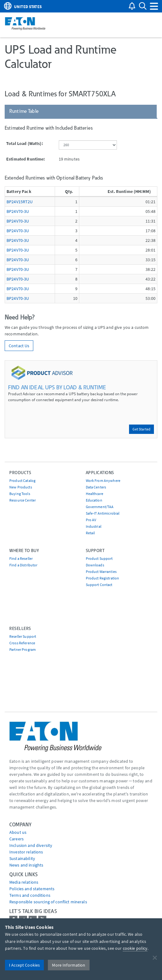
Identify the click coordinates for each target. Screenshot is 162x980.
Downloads (95, 565)
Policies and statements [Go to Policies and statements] (32, 889)
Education (94, 500)
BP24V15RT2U (20, 202)
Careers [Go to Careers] (16, 839)
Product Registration (103, 578)
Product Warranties (101, 572)
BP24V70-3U (18, 211)
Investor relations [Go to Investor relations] (26, 852)
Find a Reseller (21, 558)
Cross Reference (22, 643)
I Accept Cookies (24, 965)
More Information (69, 965)
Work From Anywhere (103, 480)
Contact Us (19, 346)
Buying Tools (20, 494)
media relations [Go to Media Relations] (24, 882)
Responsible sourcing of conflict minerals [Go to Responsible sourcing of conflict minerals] (48, 902)
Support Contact (99, 585)
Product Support (99, 558)
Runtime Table (24, 111)
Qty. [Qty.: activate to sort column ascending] (69, 191)
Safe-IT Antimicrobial (103, 513)
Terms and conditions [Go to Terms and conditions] (30, 895)
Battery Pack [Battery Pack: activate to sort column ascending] (19, 191)
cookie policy (135, 948)
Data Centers (96, 487)
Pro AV (91, 520)
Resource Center (23, 500)
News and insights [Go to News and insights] (26, 865)
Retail (90, 533)
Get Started (141, 429)
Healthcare (95, 494)
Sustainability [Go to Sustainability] (22, 858)
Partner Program (23, 649)
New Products (21, 487)
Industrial (94, 526)
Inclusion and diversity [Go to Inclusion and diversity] (31, 845)
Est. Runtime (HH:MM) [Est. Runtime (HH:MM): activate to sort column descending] (129, 191)
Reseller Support (23, 636)
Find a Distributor (23, 565)
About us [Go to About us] (18, 832)
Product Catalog (22, 480)
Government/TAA (100, 507)
